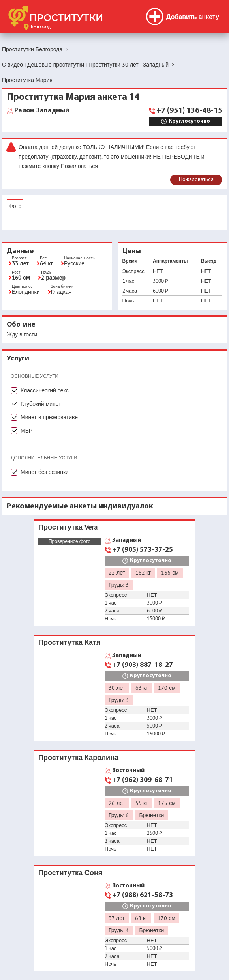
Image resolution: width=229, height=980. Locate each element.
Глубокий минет (41, 404)
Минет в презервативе (49, 417)
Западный (42, 111)
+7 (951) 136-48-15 (189, 111)
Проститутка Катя (69, 642)
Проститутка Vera (68, 527)
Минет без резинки (45, 472)
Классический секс (45, 390)
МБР (26, 431)
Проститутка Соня (70, 873)
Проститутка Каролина (78, 757)
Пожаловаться (196, 180)
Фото (15, 206)
